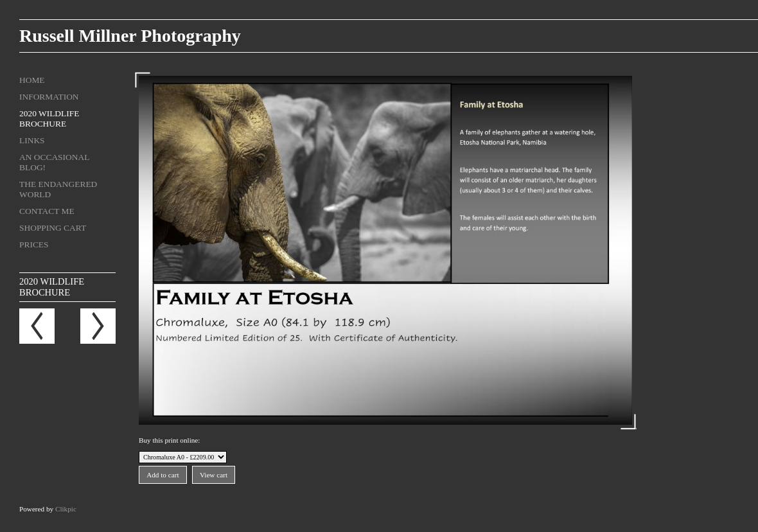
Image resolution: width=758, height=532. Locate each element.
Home (32, 80)
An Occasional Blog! (54, 162)
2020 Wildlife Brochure (49, 119)
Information (49, 97)
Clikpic (66, 509)
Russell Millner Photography (130, 36)
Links (32, 140)
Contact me (47, 211)
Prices (34, 244)
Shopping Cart (53, 228)
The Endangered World (58, 189)
